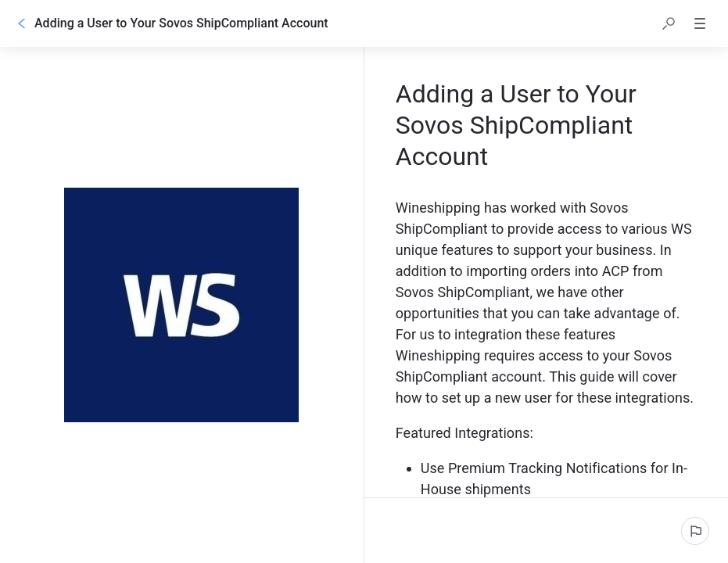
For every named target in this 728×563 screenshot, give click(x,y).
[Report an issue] (695, 531)
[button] (669, 23)
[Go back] (22, 23)
